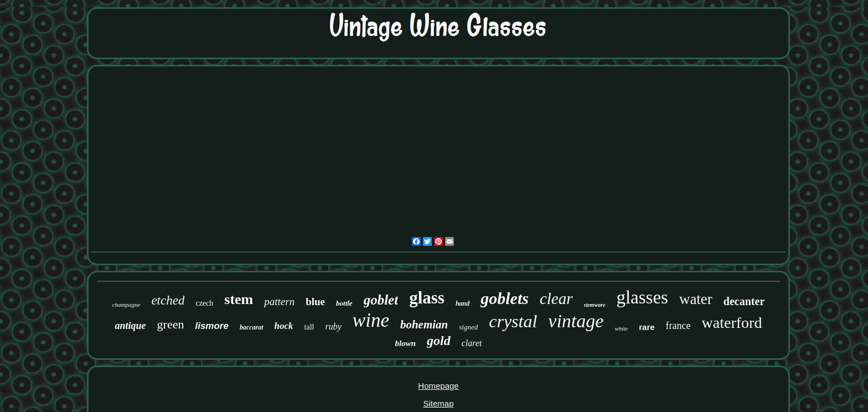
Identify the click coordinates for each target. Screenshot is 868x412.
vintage (576, 321)
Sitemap (438, 403)
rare (647, 327)
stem (239, 299)
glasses (642, 297)
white (621, 328)
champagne (126, 305)
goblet (381, 300)
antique (131, 326)
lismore (211, 326)
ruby (333, 326)
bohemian (424, 325)
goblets (505, 298)
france (678, 326)
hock (284, 326)
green (171, 324)
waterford (732, 323)
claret (472, 343)
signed (468, 327)
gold (439, 341)
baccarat (252, 327)
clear (556, 298)
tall (309, 327)
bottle (344, 303)
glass (427, 298)
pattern (279, 302)
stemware (595, 305)
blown (406, 343)
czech (204, 303)
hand (463, 303)
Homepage (438, 386)
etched (168, 300)
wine (371, 320)
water (696, 299)
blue (315, 302)
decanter (744, 301)
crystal (513, 321)
